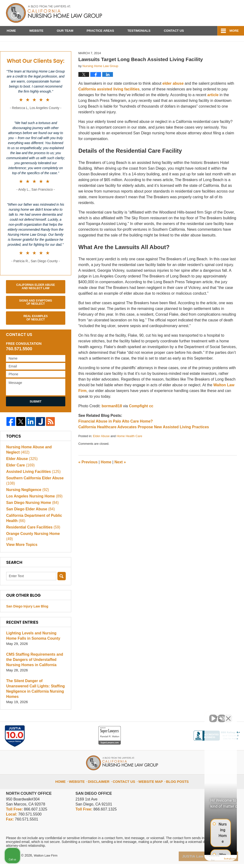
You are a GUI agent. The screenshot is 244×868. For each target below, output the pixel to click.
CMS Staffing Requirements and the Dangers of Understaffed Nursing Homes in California (33, 669)
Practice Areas (100, 31)
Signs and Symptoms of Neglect (36, 316)
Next (120, 476)
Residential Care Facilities (32, 541)
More (234, 31)
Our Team (65, 31)
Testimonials (139, 31)
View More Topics (21, 554)
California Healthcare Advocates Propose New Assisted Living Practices (144, 441)
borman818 (112, 420)
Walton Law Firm (46, 860)
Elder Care (20, 479)
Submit (36, 416)
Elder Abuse (101, 450)
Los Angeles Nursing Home (33, 510)
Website (36, 31)
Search (62, 586)
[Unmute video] (160, 716)
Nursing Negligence (27, 504)
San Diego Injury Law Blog (27, 616)
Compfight (138, 420)
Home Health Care (129, 450)
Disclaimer (102, 784)
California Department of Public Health (33, 532)
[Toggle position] (218, 716)
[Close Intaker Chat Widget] (228, 716)
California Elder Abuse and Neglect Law (36, 301)
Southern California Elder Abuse (34, 495)
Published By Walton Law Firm (211, 11)
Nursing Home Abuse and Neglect (35, 464)
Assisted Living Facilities (32, 486)
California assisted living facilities (109, 103)
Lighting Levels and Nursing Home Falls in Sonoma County (32, 646)
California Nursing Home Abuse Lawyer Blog (54, 13)
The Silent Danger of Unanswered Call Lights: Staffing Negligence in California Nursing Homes (35, 696)
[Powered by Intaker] (203, 858)
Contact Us (174, 31)
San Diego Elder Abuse (29, 523)
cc (151, 420)
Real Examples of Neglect (36, 332)
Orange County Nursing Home (36, 548)
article (213, 109)
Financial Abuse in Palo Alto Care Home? (116, 435)
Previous (88, 476)
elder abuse (173, 98)
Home (11, 31)
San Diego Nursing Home (31, 517)
